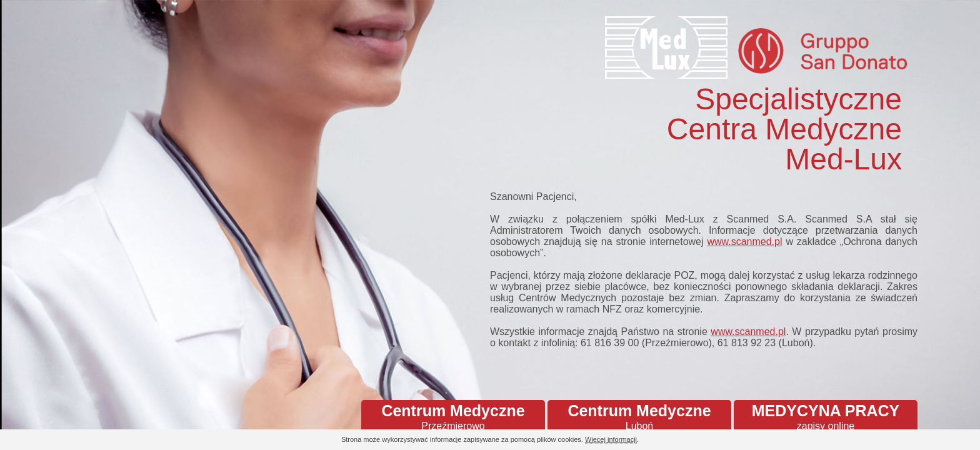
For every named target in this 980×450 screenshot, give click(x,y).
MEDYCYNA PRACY (826, 417)
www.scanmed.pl (744, 242)
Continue (936, 440)
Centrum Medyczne (453, 417)
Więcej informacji (611, 439)
